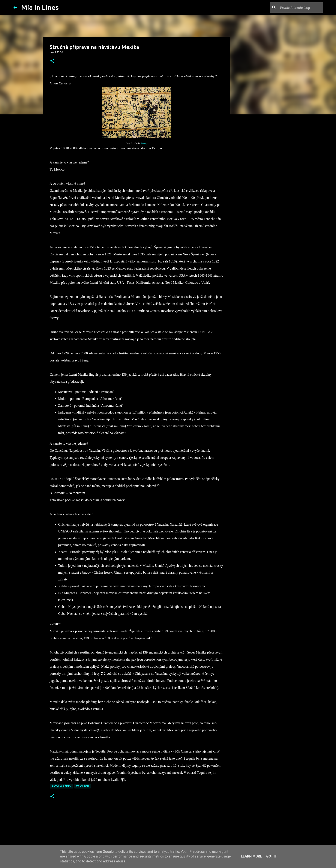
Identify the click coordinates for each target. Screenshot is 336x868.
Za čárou (82, 786)
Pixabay (144, 143)
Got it (271, 856)
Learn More (251, 856)
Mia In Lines (40, 7)
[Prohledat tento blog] (301, 7)
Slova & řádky (61, 786)
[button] (52, 61)
